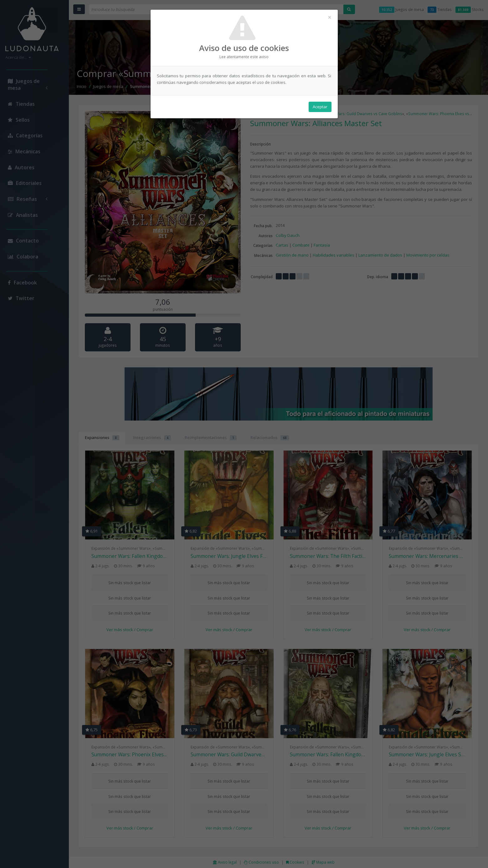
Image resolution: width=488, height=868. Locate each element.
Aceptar (320, 107)
